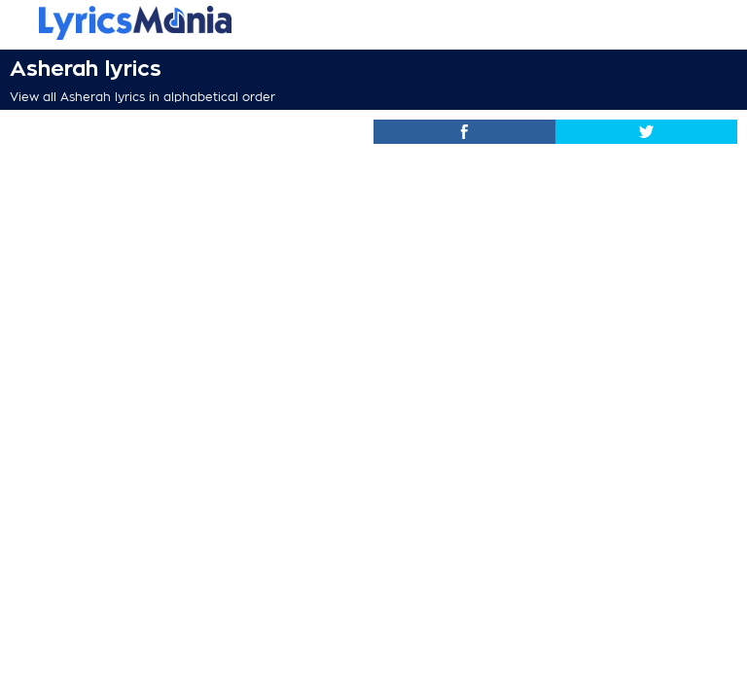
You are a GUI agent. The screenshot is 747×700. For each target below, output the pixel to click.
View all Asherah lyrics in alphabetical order (142, 97)
